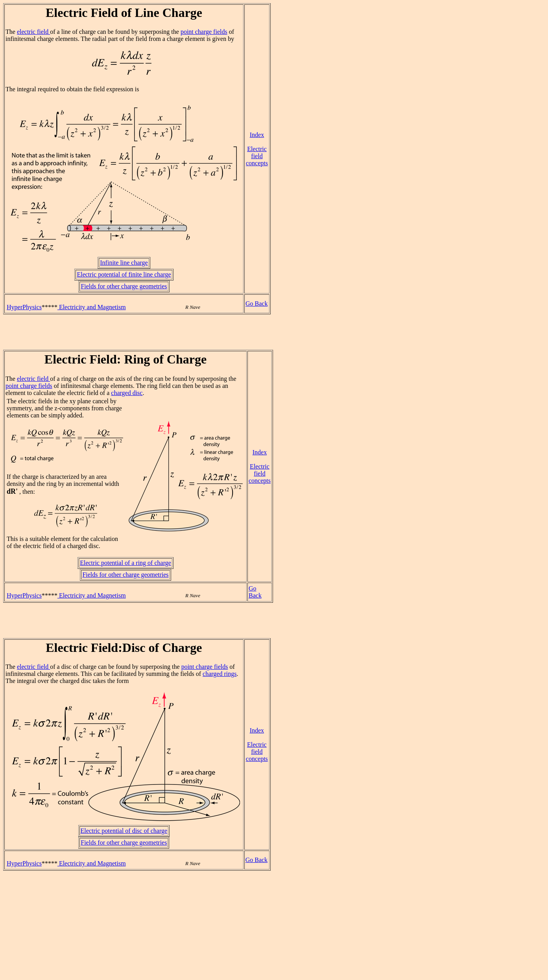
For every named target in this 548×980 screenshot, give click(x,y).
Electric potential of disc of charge (124, 831)
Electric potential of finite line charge (124, 274)
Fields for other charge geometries (124, 286)
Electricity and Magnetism (92, 307)
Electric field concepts (257, 156)
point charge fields (204, 32)
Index (257, 135)
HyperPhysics (24, 307)
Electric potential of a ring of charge (125, 563)
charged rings (220, 674)
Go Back (256, 304)
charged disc (127, 393)
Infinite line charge (124, 263)
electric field (33, 32)
